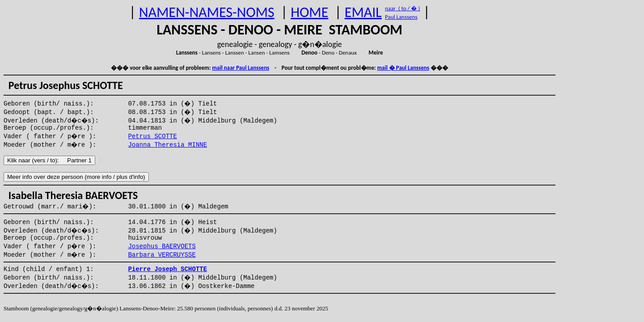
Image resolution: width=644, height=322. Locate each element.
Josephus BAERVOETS (162, 246)
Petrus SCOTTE (152, 136)
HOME (309, 12)
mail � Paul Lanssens (403, 68)
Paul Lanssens (401, 17)
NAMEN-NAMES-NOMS (207, 12)
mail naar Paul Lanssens (241, 68)
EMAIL (363, 12)
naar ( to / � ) (402, 8)
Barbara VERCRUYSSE (162, 255)
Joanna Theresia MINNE (167, 145)
